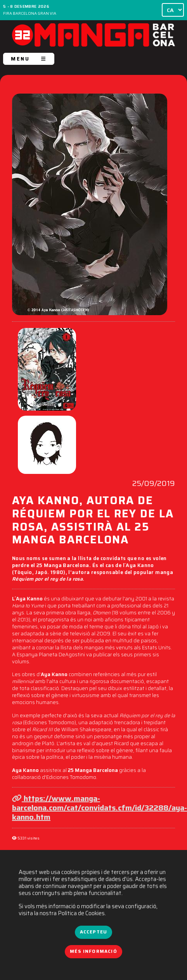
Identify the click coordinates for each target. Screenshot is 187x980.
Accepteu (93, 932)
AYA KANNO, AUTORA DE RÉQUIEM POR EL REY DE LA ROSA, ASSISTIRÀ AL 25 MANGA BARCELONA (93, 521)
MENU (29, 59)
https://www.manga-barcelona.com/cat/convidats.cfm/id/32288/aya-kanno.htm (100, 808)
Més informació (93, 951)
